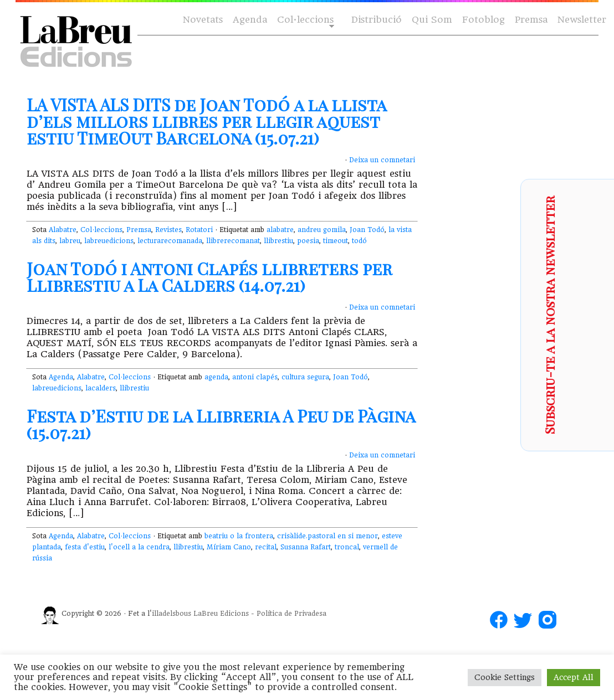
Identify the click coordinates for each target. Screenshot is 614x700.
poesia (308, 241)
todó (359, 241)
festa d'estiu (85, 547)
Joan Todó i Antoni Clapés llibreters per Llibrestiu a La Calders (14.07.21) (209, 277)
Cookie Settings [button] (505, 677)
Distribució (377, 20)
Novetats (203, 20)
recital (266, 547)
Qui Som (432, 20)
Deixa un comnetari (382, 160)
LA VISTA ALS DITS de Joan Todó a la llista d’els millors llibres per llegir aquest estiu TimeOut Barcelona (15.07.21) (206, 121)
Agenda (250, 20)
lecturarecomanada (170, 241)
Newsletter (582, 20)
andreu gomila (322, 230)
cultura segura (305, 377)
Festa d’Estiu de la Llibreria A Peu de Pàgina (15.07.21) (221, 424)
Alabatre (63, 230)
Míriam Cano (229, 547)
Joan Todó (367, 230)
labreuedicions (109, 241)
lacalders (101, 388)
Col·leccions (305, 20)
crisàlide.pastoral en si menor (328, 536)
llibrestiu (278, 241)
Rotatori (199, 230)
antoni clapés (255, 377)
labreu (70, 241)
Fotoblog (483, 20)
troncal (347, 547)
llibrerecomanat (233, 241)
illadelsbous (172, 614)
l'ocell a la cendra (139, 547)
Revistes (168, 230)
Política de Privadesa (291, 614)
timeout (336, 241)
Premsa (531, 20)
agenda (216, 377)
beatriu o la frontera (239, 536)
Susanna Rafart (306, 547)
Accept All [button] (574, 677)
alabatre (280, 230)
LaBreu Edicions (221, 614)
